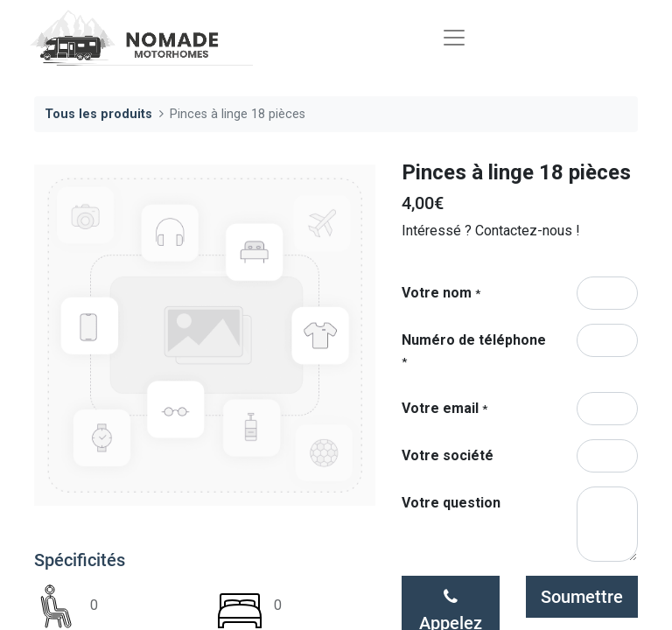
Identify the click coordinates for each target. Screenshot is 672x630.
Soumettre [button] (582, 597)
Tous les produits (98, 114)
